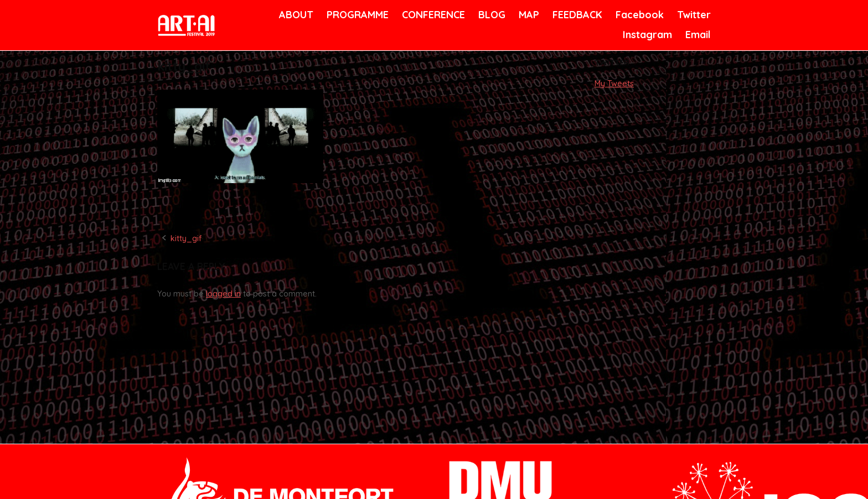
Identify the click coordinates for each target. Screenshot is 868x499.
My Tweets (614, 84)
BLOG (491, 15)
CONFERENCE (432, 15)
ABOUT (295, 15)
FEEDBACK (576, 15)
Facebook (638, 15)
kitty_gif (186, 238)
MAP (528, 15)
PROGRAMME (356, 15)
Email (697, 35)
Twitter (693, 15)
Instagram (646, 35)
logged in (223, 294)
